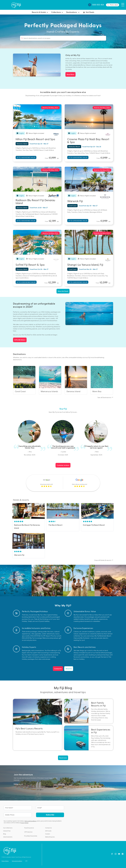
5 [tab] (42, 127)
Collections (56, 12)
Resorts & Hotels (39, 12)
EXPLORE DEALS (20, 340)
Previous (14, 511)
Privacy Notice (24, 823)
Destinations (72, 12)
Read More (70, 74)
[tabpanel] (37, 117)
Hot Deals (88, 12)
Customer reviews (63, 465)
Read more (63, 758)
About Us (69, 669)
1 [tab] (33, 127)
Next (43, 511)
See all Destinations (105, 397)
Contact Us (58, 669)
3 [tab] (37, 127)
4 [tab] (39, 127)
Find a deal (113, 5)
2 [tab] (35, 127)
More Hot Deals (63, 291)
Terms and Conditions (30, 821)
